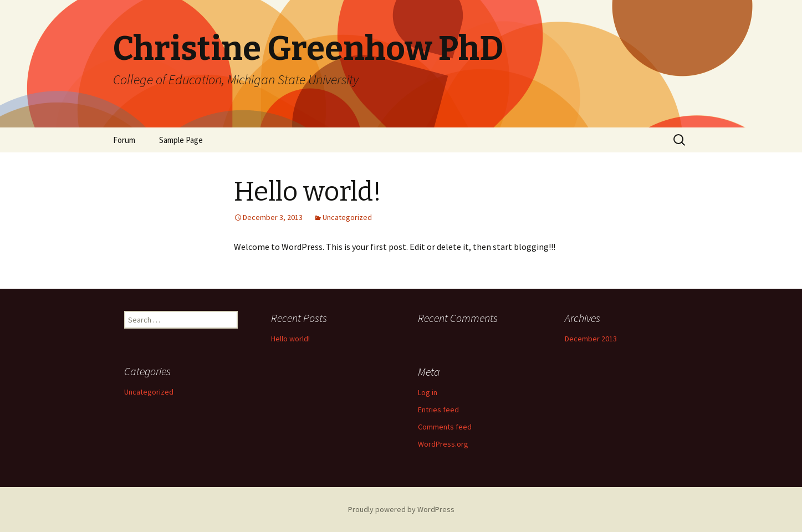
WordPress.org (443, 444)
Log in (428, 392)
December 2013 (591, 339)
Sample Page (181, 140)
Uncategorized (347, 217)
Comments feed (445, 427)
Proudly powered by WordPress (401, 509)
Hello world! (290, 339)
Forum (124, 140)
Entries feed (438, 410)
